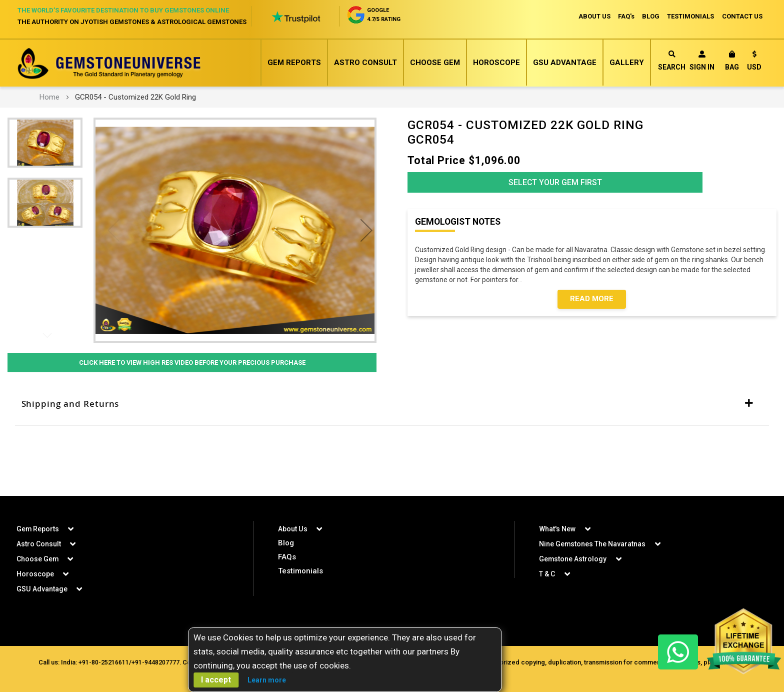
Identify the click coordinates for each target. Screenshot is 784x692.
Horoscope (496, 63)
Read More (592, 301)
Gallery (627, 63)
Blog (286, 543)
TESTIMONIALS (690, 16)
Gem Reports (294, 63)
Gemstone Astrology (573, 559)
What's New (557, 529)
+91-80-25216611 (103, 662)
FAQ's (625, 16)
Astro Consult (365, 63)
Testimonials (300, 571)
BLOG (650, 16)
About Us (292, 529)
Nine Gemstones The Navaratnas (592, 544)
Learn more (267, 680)
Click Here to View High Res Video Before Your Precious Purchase (192, 363)
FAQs (287, 557)
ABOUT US (593, 16)
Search (672, 61)
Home (49, 97)
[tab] (392, 404)
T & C (547, 574)
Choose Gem (435, 63)
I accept (216, 680)
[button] (754, 62)
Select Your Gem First (555, 183)
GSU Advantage (565, 63)
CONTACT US (742, 16)
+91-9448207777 (154, 662)
